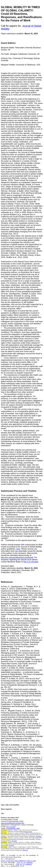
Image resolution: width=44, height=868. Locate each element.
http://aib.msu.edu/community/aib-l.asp (18, 861)
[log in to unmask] (31, 562)
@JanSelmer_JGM (13, 828)
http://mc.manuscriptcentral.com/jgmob (17, 557)
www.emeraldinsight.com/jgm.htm (13, 823)
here (18, 549)
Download (39, 836)
